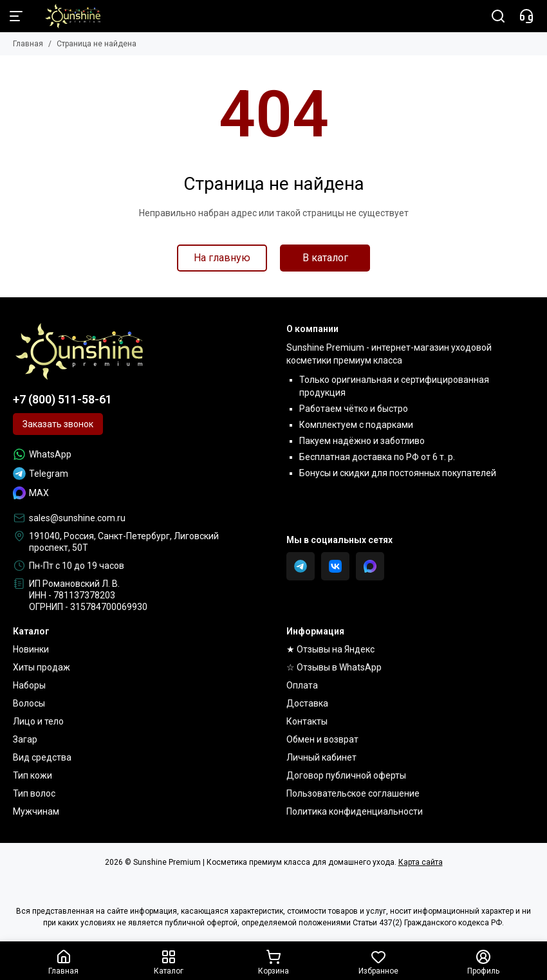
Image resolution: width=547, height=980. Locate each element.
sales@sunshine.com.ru (77, 518)
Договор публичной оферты (346, 775)
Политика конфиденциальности (355, 811)
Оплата (302, 685)
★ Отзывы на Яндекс (330, 649)
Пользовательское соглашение (353, 793)
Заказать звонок (58, 424)
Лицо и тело (38, 721)
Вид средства (42, 757)
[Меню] (16, 16)
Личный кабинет (321, 757)
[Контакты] (526, 16)
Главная (28, 44)
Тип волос (34, 793)
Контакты (307, 721)
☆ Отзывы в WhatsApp (334, 667)
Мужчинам (36, 811)
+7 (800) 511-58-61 (62, 399)
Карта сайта (421, 862)
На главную (222, 258)
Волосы (29, 703)
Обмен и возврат (322, 739)
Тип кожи (32, 775)
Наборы (29, 685)
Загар (25, 739)
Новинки (31, 649)
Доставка (307, 703)
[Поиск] (498, 16)
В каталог (325, 258)
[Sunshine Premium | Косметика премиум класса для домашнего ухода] (66, 16)
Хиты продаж (42, 667)
